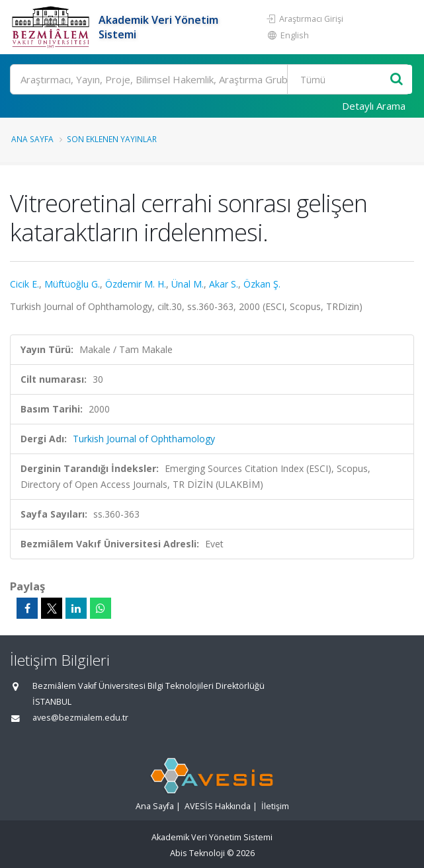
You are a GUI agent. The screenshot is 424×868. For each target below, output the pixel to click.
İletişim (275, 806)
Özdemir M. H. (136, 284)
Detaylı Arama (374, 106)
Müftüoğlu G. (72, 284)
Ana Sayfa (32, 139)
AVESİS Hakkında (218, 806)
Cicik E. (24, 284)
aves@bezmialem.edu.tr (80, 718)
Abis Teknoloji (197, 853)
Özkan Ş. (262, 284)
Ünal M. (188, 284)
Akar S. (224, 284)
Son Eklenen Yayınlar (112, 139)
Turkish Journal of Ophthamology (144, 439)
